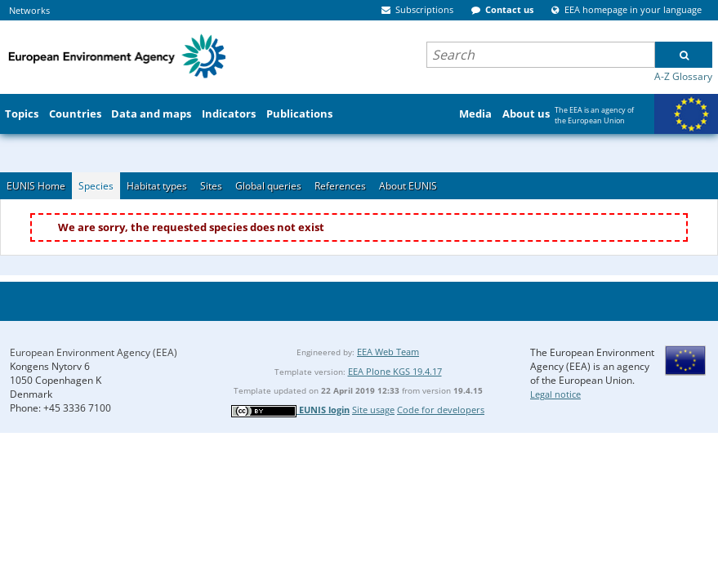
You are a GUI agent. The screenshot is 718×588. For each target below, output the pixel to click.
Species (96, 186)
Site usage (373, 410)
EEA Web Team (388, 352)
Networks (29, 10)
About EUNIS (408, 186)
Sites (211, 186)
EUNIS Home (36, 186)
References (340, 186)
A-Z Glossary (683, 76)
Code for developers (441, 410)
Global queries (268, 186)
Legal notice (555, 394)
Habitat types (157, 186)
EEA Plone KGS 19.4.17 (395, 371)
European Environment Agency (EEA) (94, 352)
